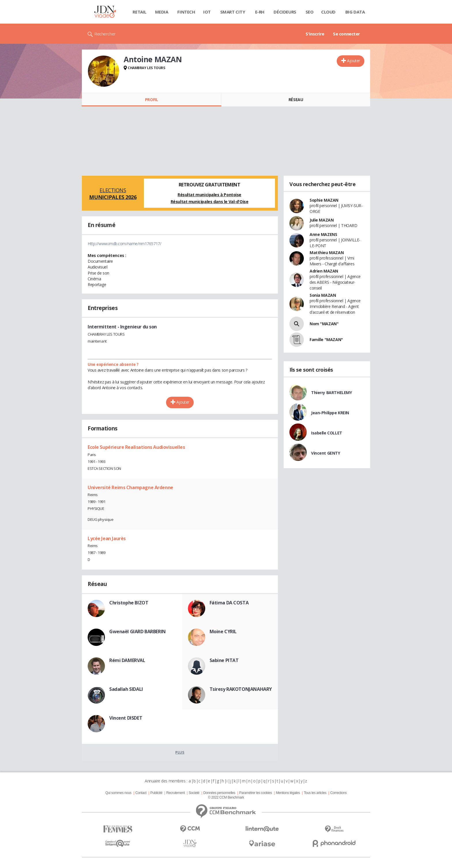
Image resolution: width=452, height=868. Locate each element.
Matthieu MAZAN (327, 253)
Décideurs (285, 12)
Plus (180, 752)
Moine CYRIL (223, 631)
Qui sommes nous (118, 793)
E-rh (260, 12)
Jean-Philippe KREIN (330, 413)
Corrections (339, 793)
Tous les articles (315, 793)
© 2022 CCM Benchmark (226, 797)
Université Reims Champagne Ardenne (130, 487)
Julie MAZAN (322, 220)
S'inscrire (315, 34)
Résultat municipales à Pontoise (209, 195)
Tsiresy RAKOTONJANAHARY (241, 689)
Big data (355, 12)
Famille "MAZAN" (326, 340)
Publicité (157, 793)
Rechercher (105, 34)
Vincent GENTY (326, 453)
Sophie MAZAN (324, 200)
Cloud (328, 12)
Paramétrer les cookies (256, 793)
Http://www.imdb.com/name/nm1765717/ (124, 244)
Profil (151, 100)
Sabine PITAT (224, 660)
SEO (310, 12)
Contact (141, 793)
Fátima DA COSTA (229, 603)
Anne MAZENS (323, 234)
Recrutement (176, 793)
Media (162, 12)
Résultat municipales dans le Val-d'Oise (210, 202)
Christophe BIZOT (129, 603)
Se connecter (346, 34)
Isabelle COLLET (327, 433)
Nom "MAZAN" (324, 324)
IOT (207, 12)
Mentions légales (288, 793)
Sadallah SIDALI (126, 689)
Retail (139, 12)
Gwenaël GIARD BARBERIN (138, 631)
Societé (194, 793)
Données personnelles (219, 793)
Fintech (186, 12)
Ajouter (354, 61)
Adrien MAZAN (324, 271)
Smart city (233, 12)
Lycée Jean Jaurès (107, 538)
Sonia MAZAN (323, 295)
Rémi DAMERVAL (127, 660)
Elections (113, 194)
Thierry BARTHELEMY (331, 393)
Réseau (296, 100)
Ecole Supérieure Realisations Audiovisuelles (136, 447)
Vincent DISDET (126, 718)
